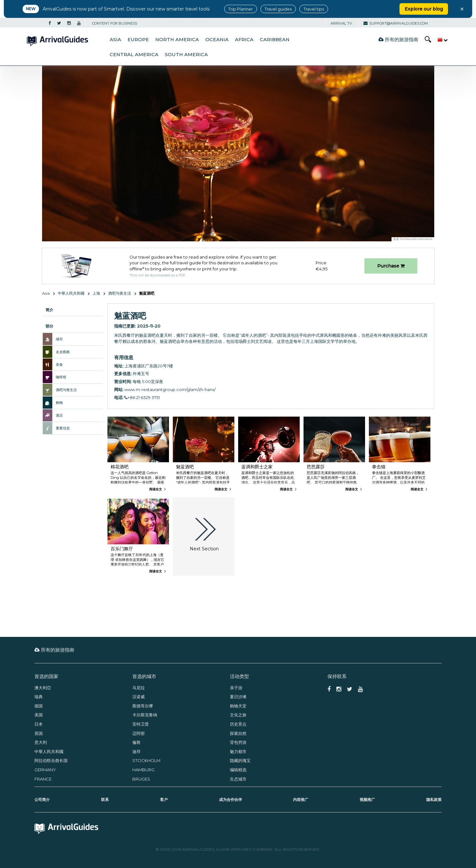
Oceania (217, 40)
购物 (59, 403)
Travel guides (278, 9)
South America (186, 55)
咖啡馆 (61, 377)
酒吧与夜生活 (120, 293)
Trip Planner (241, 9)
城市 (59, 339)
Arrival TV (341, 23)
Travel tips (314, 9)
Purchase (391, 266)
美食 (59, 365)
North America (177, 40)
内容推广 (301, 800)
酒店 (59, 415)
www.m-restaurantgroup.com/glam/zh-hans (169, 389)
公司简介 (42, 800)
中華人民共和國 (71, 293)
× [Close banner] (462, 9)
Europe (138, 40)
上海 (96, 293)
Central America (134, 55)
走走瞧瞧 (63, 352)
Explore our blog (424, 9)
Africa (244, 40)
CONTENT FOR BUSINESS (115, 23)
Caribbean (275, 40)
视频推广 (367, 800)
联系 (105, 800)
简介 (49, 310)
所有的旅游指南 (398, 39)
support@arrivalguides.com (396, 23)
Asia (115, 40)
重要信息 (63, 428)
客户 (164, 800)
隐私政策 (434, 800)
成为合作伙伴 (231, 800)
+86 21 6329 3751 (142, 397)
